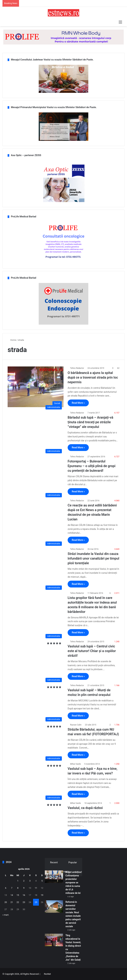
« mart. (6, 915)
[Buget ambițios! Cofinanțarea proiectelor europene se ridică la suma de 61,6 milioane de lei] (54, 877)
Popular (73, 862)
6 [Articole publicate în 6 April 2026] (6, 888)
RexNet (47, 974)
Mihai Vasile (75, 764)
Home (12, 340)
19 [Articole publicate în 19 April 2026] (42, 895)
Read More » (78, 403)
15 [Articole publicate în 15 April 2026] (18, 895)
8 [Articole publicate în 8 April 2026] (18, 888)
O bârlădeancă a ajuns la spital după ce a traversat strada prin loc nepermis (93, 377)
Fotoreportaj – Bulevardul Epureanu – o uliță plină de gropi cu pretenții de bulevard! (92, 466)
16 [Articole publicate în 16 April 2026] (24, 895)
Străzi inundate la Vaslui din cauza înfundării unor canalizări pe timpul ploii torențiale (93, 558)
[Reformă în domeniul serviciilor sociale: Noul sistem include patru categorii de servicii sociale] (54, 907)
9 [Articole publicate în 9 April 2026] (24, 888)
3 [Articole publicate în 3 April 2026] (30, 881)
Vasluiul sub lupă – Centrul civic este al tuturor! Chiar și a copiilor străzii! (92, 651)
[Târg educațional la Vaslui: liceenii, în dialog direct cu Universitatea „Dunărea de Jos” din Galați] (54, 940)
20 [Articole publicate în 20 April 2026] (6, 902)
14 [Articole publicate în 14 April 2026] (12, 895)
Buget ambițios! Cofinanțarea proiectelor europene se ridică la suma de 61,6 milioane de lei (74, 883)
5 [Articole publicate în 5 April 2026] (42, 881)
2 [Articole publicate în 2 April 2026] (24, 881)
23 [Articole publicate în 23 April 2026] (24, 902)
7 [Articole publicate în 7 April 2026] (12, 888)
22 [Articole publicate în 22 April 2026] (18, 902)
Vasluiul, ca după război (85, 808)
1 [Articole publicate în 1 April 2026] (18, 881)
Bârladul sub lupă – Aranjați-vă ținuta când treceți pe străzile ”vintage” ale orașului (90, 422)
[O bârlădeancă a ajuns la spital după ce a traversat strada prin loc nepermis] (36, 387)
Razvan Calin (76, 725)
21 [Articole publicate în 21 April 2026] (12, 902)
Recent (54, 862)
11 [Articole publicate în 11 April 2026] (36, 888)
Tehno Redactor (77, 368)
